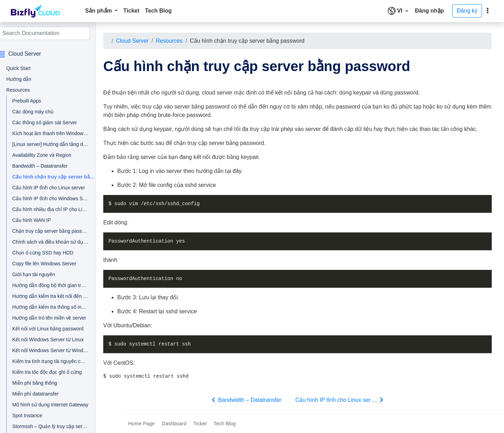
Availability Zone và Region (48, 155)
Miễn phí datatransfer (43, 394)
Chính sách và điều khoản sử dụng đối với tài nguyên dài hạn (48, 242)
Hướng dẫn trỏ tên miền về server (48, 318)
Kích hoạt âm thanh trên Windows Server (48, 133)
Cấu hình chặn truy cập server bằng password (52, 177)
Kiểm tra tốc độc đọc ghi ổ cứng (48, 372)
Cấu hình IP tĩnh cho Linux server (48, 188)
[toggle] (488, 11)
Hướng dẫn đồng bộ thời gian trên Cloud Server (48, 285)
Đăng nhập (430, 11)
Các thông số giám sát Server (48, 123)
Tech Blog (158, 11)
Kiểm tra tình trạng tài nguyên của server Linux (48, 361)
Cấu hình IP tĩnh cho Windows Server (48, 198)
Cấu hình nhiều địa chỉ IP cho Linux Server (48, 209)
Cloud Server (139, 41)
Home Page (141, 424)
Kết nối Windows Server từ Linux (48, 340)
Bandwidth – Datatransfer (48, 166)
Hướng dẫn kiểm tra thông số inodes (48, 307)
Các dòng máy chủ (41, 112)
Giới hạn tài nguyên (41, 274)
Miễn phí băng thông (42, 383)
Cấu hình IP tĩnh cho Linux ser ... (344, 400)
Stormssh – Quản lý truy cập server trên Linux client (48, 426)
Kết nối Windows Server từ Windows (48, 350)
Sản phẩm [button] (99, 11)
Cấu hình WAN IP (39, 220)
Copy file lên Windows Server (48, 264)
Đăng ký (467, 11)
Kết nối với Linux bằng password (48, 329)
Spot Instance (35, 415)
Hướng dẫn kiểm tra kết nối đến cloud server (48, 296)
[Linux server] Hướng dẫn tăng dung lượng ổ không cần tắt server (48, 144)
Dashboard (174, 424)
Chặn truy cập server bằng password (48, 231)
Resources (176, 41)
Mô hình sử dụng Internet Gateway (48, 405)
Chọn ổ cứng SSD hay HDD (48, 253)
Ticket (131, 11)
